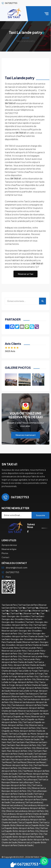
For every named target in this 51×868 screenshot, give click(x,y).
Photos (5, 553)
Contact (5, 557)
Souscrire (40, 515)
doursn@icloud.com (14, 568)
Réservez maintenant (26, 435)
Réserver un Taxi (26, 274)
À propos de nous (9, 545)
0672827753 (10, 572)
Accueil (26, 38)
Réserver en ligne (9, 549)
